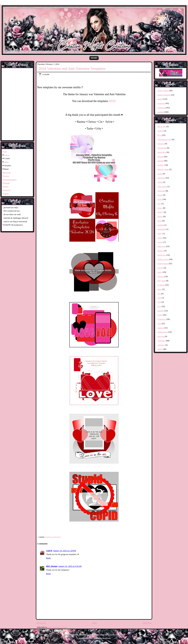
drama (160, 195)
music (160, 272)
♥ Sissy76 (6, 190)
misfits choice (163, 259)
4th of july (162, 126)
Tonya (7, 155)
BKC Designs (52, 566)
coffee (160, 182)
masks (160, 99)
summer (161, 328)
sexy (159, 306)
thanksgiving (163, 332)
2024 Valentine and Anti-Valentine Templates (72, 69)
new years (161, 281)
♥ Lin (5, 151)
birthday (161, 165)
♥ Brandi (6, 183)
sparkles (161, 311)
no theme (161, 285)
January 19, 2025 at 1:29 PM (65, 551)
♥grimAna (7, 172)
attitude (160, 157)
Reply (49, 558)
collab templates (164, 95)
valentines (57, 537)
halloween (161, 246)
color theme (162, 186)
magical (161, 251)
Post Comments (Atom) (58, 627)
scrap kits (161, 103)
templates (48, 537)
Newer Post (41, 623)
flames (160, 216)
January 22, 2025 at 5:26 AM (70, 566)
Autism (160, 131)
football (160, 225)
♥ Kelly (6, 186)
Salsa (6, 162)
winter (160, 349)
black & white (163, 169)
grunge (160, 242)
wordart (160, 112)
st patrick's (162, 319)
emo (159, 204)
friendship (161, 229)
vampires (161, 345)
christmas (161, 178)
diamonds (161, 191)
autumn (160, 161)
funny (160, 234)
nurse (160, 289)
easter (160, 199)
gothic (160, 238)
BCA (159, 135)
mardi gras (162, 255)
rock (159, 302)
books (160, 174)
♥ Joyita (6, 176)
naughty (161, 276)
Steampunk (162, 148)
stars (159, 323)
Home (94, 58)
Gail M (49, 551)
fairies (160, 208)
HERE (112, 101)
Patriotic (161, 144)
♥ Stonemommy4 (9, 180)
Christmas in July (164, 139)
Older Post (147, 623)
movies (160, 268)
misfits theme (163, 263)
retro (159, 298)
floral (160, 221)
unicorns (161, 336)
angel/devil (162, 152)
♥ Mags (6, 194)
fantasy (160, 212)
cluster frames (163, 90)
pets (159, 294)
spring (160, 315)
